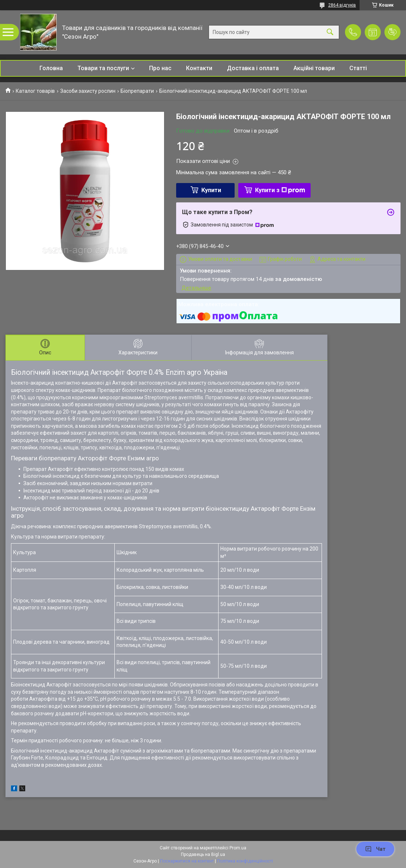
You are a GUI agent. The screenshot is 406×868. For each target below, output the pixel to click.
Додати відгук (392, 32)
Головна (51, 68)
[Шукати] (330, 32)
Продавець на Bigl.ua (203, 854)
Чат (375, 849)
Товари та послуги (103, 68)
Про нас (160, 68)
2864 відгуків (342, 5)
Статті (358, 68)
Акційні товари (314, 68)
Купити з (280, 190)
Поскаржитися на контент (187, 861)
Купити (211, 190)
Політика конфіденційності (245, 861)
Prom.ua (238, 848)
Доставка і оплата (253, 68)
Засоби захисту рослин (88, 91)
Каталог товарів (35, 91)
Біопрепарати (137, 91)
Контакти (199, 68)
